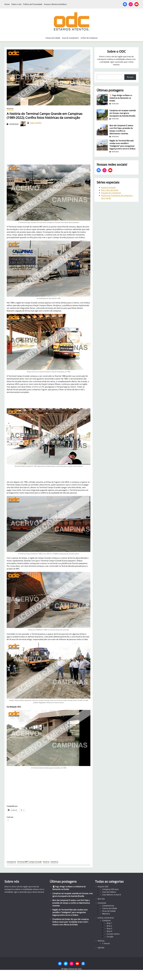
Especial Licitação (108, 187)
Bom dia (101, 899)
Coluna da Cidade (110, 908)
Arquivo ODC (103, 887)
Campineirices (108, 906)
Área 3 (109, 929)
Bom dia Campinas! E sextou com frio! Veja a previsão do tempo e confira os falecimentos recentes (121, 130)
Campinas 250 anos (110, 889)
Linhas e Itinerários (106, 918)
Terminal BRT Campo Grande (29, 862)
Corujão (110, 937)
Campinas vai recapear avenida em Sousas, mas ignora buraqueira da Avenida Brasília (123, 113)
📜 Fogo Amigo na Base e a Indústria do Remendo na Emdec (121, 98)
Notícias (10, 109)
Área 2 (109, 926)
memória (54, 862)
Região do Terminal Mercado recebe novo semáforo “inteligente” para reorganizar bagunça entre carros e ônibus (122, 145)
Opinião (101, 948)
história (46, 862)
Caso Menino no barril (112, 895)
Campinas (106, 920)
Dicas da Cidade (109, 911)
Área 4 (109, 931)
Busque (130, 77)
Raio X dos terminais (110, 190)
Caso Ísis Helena (109, 892)
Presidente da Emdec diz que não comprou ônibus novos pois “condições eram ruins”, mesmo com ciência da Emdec (71, 922)
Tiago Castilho (36, 123)
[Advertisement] (49, 786)
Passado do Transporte (111, 193)
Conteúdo (102, 903)
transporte (11, 862)
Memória (106, 914)
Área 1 (109, 923)
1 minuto (106, 943)
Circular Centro (113, 934)
